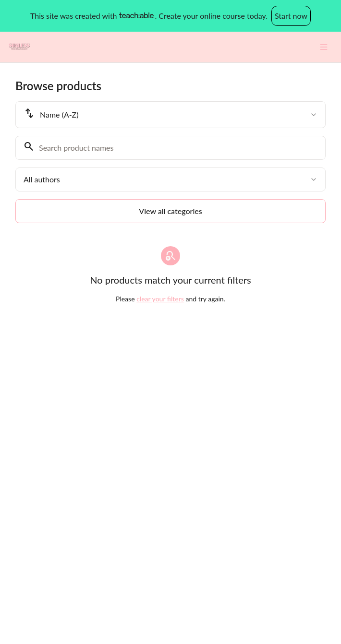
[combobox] (170, 115)
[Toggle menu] (324, 47)
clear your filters (160, 299)
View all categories (170, 211)
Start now (291, 16)
